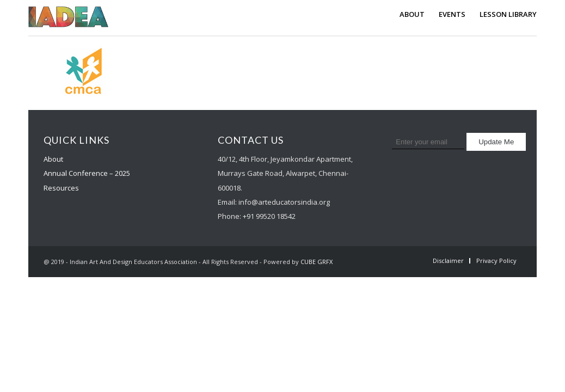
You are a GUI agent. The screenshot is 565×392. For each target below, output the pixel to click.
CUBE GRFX (317, 262)
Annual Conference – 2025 (87, 173)
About (53, 159)
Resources (61, 188)
